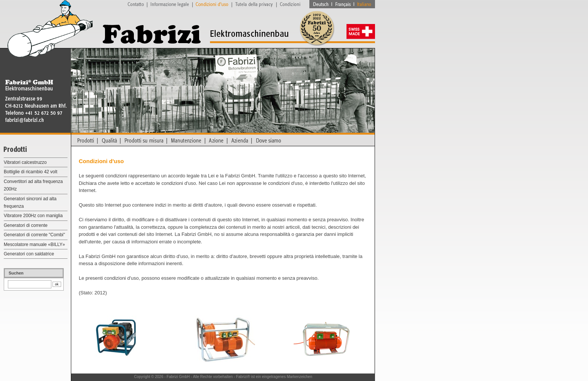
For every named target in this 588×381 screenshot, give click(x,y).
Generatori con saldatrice (29, 254)
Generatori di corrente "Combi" (34, 235)
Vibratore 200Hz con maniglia (33, 216)
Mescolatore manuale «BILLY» (34, 244)
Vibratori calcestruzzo (25, 162)
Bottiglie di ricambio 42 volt (31, 172)
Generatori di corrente (26, 225)
